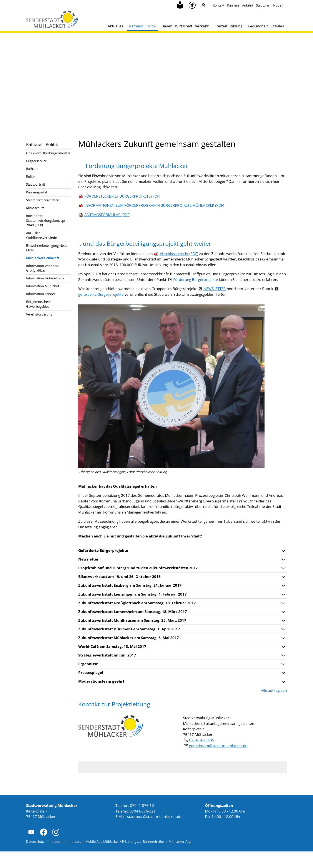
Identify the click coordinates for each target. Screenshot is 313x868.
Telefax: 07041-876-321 (136, 828)
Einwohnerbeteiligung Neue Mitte (47, 248)
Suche (204, 5)
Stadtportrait (36, 184)
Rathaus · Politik (142, 26)
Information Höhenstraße (45, 278)
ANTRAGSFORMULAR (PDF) (197, 231)
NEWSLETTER (215, 305)
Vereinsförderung (39, 314)
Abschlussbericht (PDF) (179, 270)
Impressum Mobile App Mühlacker (93, 858)
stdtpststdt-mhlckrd (154, 833)
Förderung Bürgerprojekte (196, 296)
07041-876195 (202, 757)
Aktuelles (115, 26)
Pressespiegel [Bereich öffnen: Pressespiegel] (91, 689)
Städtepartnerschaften (43, 200)
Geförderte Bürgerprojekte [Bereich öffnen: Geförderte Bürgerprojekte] (103, 567)
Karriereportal (37, 192)
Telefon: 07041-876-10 (135, 822)
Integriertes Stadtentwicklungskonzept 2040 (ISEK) (46, 220)
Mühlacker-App (180, 858)
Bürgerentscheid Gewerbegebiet (38, 304)
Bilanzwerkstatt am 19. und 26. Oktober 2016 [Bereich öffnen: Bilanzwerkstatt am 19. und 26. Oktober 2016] (119, 593)
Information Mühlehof (43, 286)
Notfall (278, 5)
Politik (31, 176)
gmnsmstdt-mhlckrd (218, 762)
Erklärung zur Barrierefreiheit (144, 858)
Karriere (233, 5)
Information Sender (41, 294)
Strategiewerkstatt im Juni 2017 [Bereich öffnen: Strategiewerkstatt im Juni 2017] (107, 672)
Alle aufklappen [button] (274, 707)
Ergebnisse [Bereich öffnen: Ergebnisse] (88, 681)
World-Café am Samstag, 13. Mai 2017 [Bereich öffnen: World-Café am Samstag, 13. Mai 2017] (112, 663)
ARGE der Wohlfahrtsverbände (41, 235)
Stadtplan (263, 5)
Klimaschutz (35, 208)
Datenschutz (35, 858)
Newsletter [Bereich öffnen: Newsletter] (88, 576)
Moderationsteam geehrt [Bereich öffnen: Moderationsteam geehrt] (101, 698)
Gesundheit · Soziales (266, 26)
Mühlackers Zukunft (43, 258)
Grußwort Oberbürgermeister (48, 153)
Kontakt (219, 5)
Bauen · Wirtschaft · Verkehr (185, 26)
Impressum (56, 858)
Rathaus (32, 169)
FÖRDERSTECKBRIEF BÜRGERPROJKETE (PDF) (212, 207)
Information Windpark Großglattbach (43, 268)
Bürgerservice (36, 161)
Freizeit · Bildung (228, 26)
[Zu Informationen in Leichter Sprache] (180, 5)
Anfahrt (248, 5)
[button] (31, 849)
